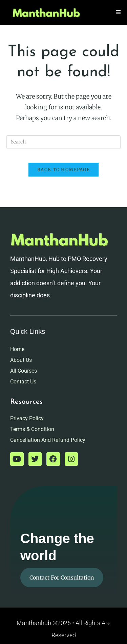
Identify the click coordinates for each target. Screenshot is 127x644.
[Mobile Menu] (118, 12)
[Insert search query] (64, 142)
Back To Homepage (63, 170)
